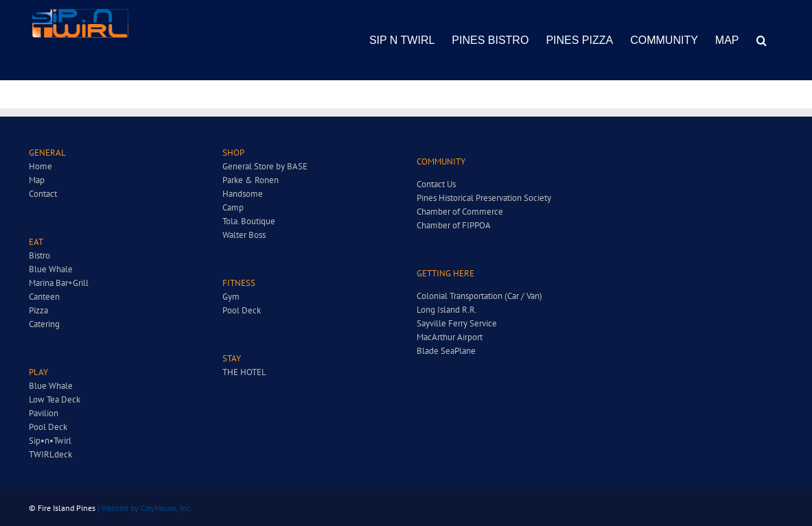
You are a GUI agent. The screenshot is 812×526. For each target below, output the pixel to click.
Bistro (39, 255)
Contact (43, 194)
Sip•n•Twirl (50, 441)
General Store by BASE (265, 166)
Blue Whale (51, 269)
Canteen (44, 297)
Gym (231, 297)
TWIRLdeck (50, 454)
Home (40, 166)
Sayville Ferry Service (457, 323)
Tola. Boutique (249, 221)
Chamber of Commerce (460, 212)
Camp (233, 207)
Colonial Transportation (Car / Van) (479, 296)
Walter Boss (244, 235)
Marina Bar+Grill (59, 283)
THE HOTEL (244, 372)
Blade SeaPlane (446, 351)
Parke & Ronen (251, 180)
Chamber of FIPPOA (454, 225)
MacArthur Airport (450, 337)
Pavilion (44, 413)
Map (37, 180)
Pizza (38, 310)
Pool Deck (48, 427)
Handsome (243, 194)
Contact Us (436, 184)
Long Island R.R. (447, 310)
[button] (762, 40)
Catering (44, 324)
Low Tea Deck (55, 399)
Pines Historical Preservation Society (484, 198)
